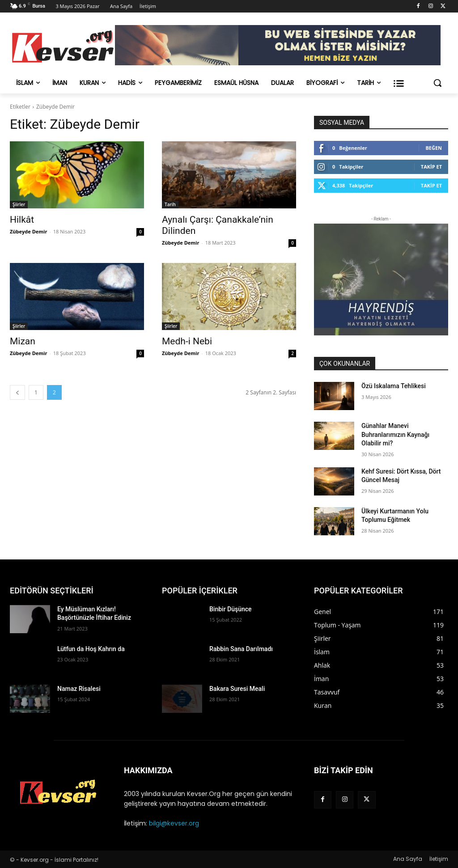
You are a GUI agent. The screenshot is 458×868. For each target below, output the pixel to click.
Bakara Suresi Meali (237, 689)
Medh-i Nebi (187, 341)
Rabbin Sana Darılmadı (241, 649)
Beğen (434, 148)
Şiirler (19, 204)
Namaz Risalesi (79, 689)
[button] (437, 83)
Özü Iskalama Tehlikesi (394, 386)
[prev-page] (17, 392)
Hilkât (22, 220)
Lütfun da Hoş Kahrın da (91, 649)
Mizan (23, 341)
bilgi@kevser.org (174, 823)
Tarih (170, 204)
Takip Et (431, 167)
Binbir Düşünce (231, 609)
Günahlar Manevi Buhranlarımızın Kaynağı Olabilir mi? (395, 434)
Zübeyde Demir (28, 231)
